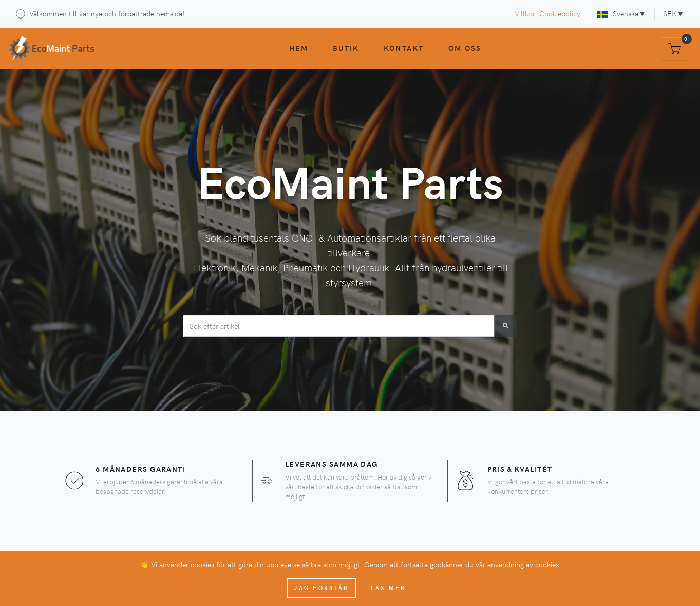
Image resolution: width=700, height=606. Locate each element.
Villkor (525, 13)
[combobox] (339, 326)
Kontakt (404, 48)
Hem (299, 48)
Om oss (465, 48)
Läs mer (389, 588)
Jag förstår (321, 588)
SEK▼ (674, 13)
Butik (346, 48)
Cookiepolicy (560, 13)
